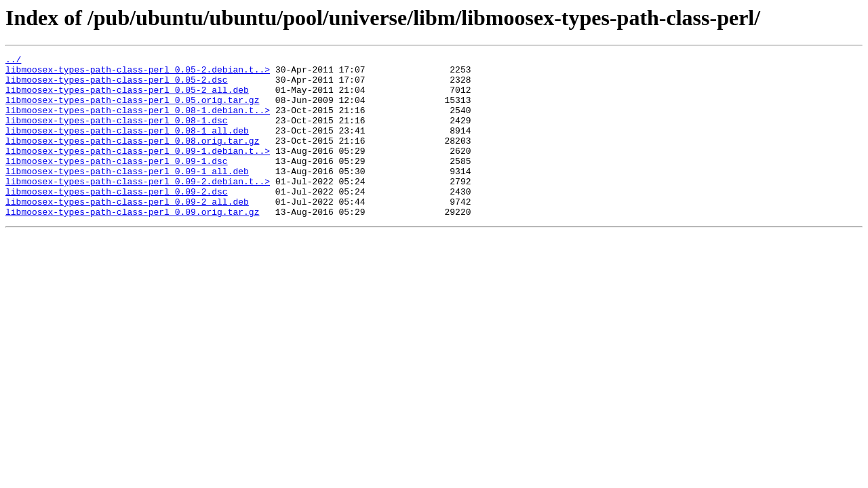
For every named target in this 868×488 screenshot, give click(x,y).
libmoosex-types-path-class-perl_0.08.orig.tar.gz (132, 159)
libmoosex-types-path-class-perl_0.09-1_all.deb (127, 195)
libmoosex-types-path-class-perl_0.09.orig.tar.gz (132, 244)
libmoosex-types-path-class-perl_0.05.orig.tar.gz (132, 110)
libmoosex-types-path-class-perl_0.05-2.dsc (117, 85)
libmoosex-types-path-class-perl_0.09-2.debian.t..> (138, 207)
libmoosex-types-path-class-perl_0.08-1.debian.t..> (138, 122)
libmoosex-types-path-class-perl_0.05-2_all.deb (127, 98)
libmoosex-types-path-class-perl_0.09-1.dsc (117, 183)
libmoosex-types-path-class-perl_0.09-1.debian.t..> (138, 171)
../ (13, 61)
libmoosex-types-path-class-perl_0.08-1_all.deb (127, 146)
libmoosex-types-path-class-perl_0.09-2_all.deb (127, 232)
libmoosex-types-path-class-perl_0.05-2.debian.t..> (138, 73)
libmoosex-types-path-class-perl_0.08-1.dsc (117, 134)
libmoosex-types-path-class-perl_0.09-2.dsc (117, 220)
